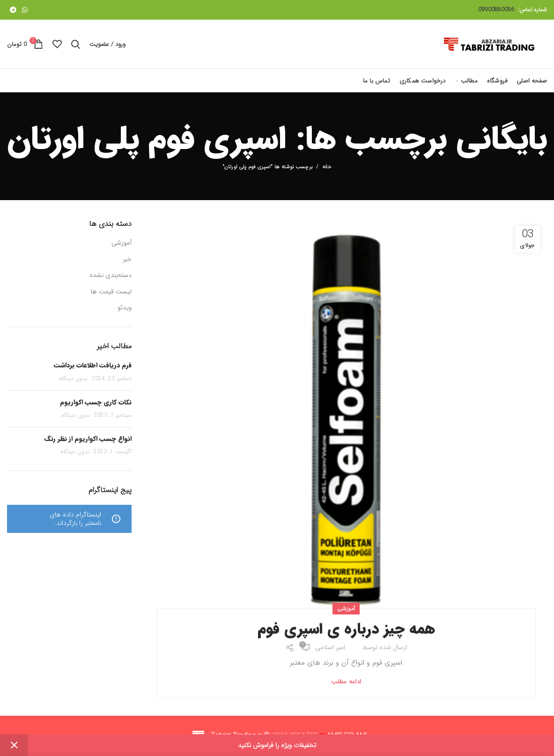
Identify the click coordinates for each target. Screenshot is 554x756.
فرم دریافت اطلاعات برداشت (93, 365)
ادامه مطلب (346, 682)
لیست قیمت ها (111, 292)
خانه (327, 167)
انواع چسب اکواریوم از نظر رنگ (88, 439)
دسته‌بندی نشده (111, 276)
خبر (127, 260)
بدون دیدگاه (73, 378)
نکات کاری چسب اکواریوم (96, 402)
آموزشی (346, 609)
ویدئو (125, 308)
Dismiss (14, 745)
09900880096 (496, 10)
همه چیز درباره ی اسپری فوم (346, 629)
